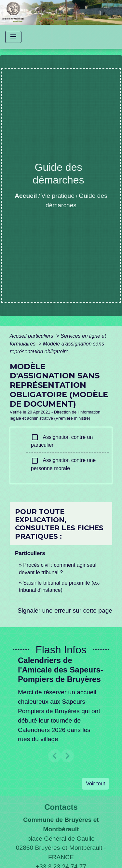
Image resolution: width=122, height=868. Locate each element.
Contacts (61, 807)
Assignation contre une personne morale (63, 464)
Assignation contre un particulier (62, 441)
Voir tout (95, 784)
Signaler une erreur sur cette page (65, 610)
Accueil (26, 196)
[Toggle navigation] (13, 37)
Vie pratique (58, 196)
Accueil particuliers (32, 336)
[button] (55, 756)
